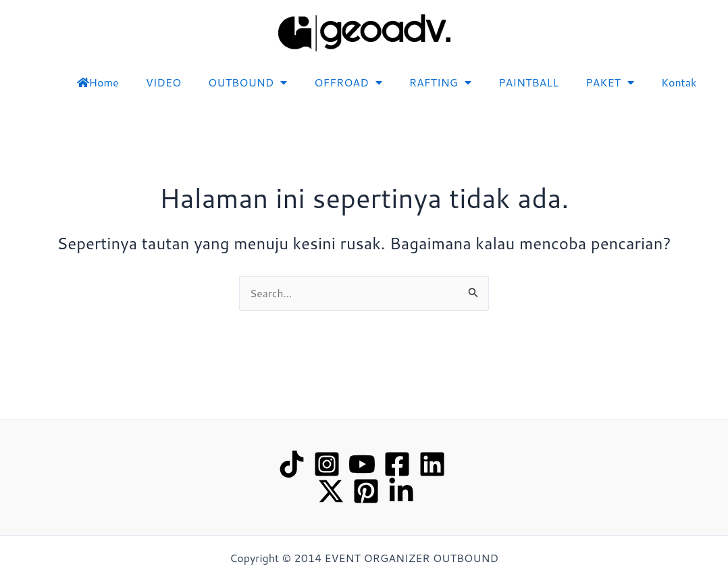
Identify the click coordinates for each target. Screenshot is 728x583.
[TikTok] (292, 464)
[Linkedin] (432, 464)
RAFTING (440, 82)
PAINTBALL (528, 82)
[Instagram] (327, 464)
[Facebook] (397, 464)
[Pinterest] (366, 491)
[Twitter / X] (331, 491)
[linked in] (401, 491)
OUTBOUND (248, 82)
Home (98, 82)
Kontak (679, 82)
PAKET (610, 82)
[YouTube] (362, 464)
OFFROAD (348, 82)
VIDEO (163, 82)
